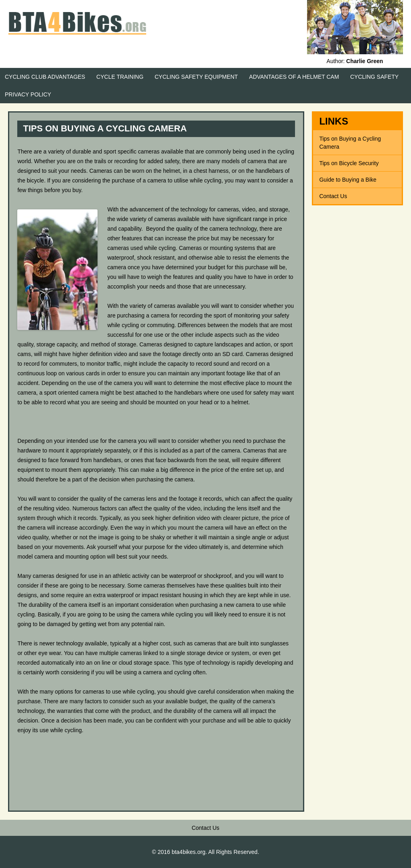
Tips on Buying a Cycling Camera (350, 143)
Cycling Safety (375, 77)
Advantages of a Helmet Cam (294, 77)
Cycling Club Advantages (45, 77)
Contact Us (333, 196)
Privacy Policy (28, 94)
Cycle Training (120, 77)
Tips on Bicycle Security (349, 163)
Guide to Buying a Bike (348, 180)
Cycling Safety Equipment (196, 77)
